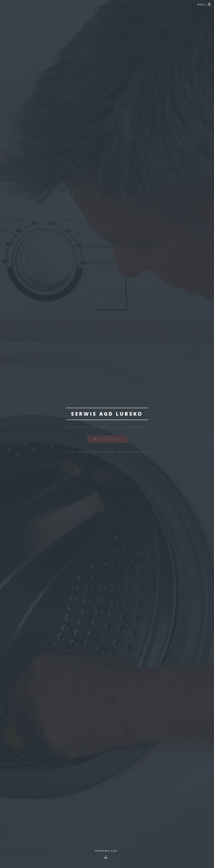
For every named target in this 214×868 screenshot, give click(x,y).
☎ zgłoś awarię (107, 439)
